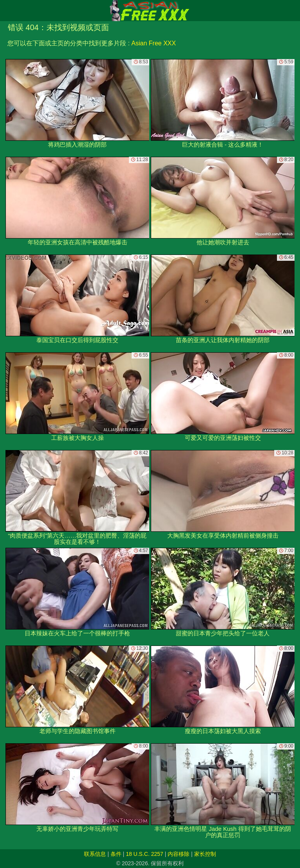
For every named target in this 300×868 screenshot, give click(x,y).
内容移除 (179, 854)
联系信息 (95, 854)
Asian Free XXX (154, 43)
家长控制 (205, 854)
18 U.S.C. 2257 (145, 854)
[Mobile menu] (7, 11)
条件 (116, 854)
